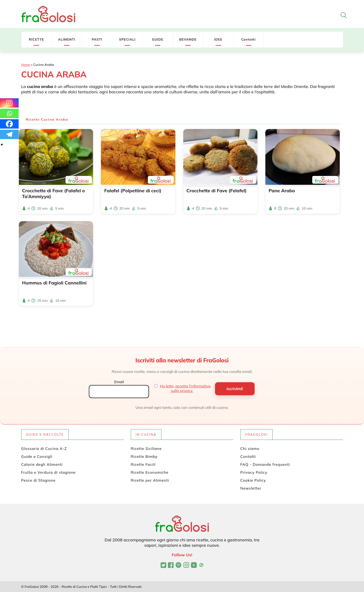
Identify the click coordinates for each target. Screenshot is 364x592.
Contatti (249, 39)
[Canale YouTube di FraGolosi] (194, 566)
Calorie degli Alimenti (42, 464)
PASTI (97, 39)
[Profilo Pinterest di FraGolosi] (179, 566)
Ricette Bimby (144, 456)
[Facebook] (9, 124)
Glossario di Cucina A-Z (44, 448)
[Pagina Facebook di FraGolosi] (171, 566)
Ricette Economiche (150, 472)
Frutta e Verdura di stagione (49, 472)
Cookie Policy (253, 480)
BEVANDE (188, 39)
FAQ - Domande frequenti (265, 464)
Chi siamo (250, 448)
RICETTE (36, 39)
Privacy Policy (254, 472)
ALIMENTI (67, 39)
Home (26, 65)
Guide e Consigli (37, 456)
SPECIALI (127, 39)
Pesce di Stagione (38, 480)
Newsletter (251, 488)
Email (119, 382)
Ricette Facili (143, 464)
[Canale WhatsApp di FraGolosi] (201, 566)
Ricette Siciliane (146, 448)
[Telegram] (9, 134)
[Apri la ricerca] (344, 15)
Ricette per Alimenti (150, 480)
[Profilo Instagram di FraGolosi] (186, 566)
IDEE (218, 39)
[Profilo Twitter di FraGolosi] (163, 566)
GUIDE (158, 39)
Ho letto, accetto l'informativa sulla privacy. (185, 388)
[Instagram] (9, 103)
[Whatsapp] (9, 113)
